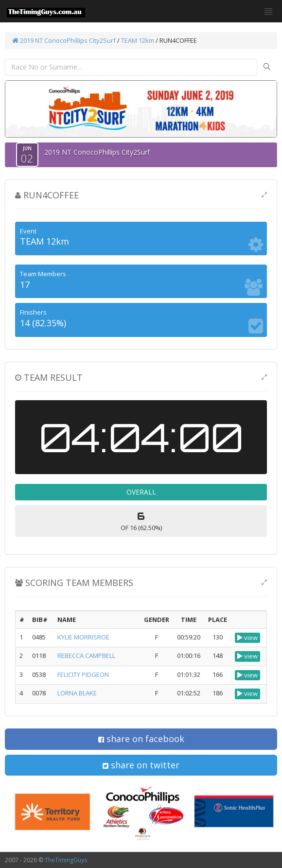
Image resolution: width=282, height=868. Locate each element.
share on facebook (141, 739)
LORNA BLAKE (77, 693)
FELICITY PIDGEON (83, 674)
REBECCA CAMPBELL (86, 655)
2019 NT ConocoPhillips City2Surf (64, 40)
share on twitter (141, 765)
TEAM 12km (138, 40)
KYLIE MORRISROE (83, 637)
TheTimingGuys (66, 860)
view (247, 638)
